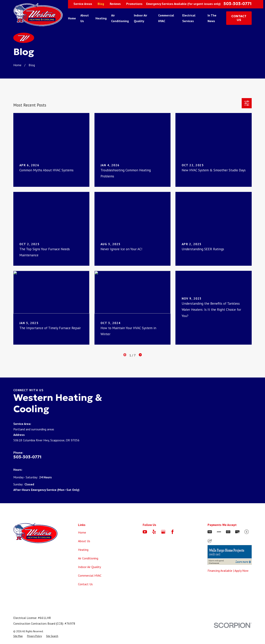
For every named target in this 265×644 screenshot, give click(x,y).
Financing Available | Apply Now (228, 571)
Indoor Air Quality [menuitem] (141, 18)
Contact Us (85, 584)
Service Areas (83, 4)
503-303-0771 (238, 4)
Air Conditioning (88, 558)
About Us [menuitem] (85, 18)
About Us (84, 541)
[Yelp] (154, 532)
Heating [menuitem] (101, 18)
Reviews (115, 4)
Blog (101, 4)
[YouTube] (145, 532)
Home (82, 532)
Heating (83, 550)
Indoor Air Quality (89, 567)
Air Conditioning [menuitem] (120, 18)
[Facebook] (172, 532)
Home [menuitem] (72, 18)
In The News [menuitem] (212, 18)
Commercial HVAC (90, 575)
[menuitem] (18, 636)
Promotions (134, 4)
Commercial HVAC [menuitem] (166, 18)
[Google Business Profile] (163, 532)
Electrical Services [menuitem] (189, 18)
